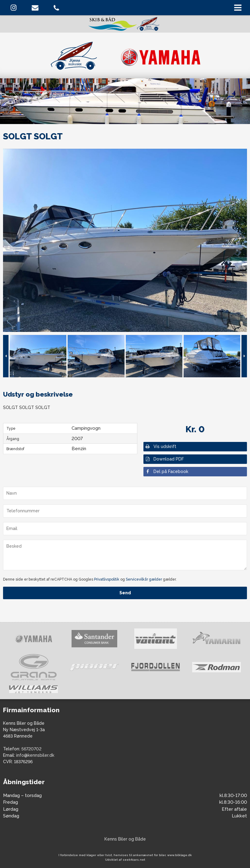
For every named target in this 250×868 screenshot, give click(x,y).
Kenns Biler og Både (125, 839)
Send (125, 593)
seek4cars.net (134, 860)
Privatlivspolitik (107, 579)
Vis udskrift (161, 446)
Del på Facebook (167, 471)
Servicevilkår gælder (144, 579)
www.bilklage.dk (180, 855)
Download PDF (164, 459)
